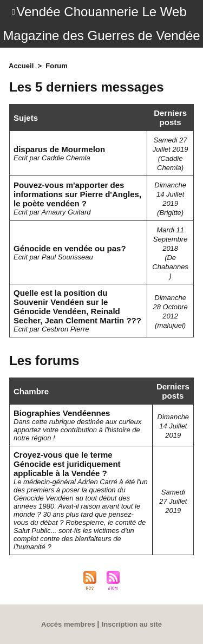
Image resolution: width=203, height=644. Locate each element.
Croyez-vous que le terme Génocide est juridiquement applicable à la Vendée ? (67, 464)
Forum (56, 66)
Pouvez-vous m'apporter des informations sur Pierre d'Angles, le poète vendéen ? (77, 194)
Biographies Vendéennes (62, 413)
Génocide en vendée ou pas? (70, 248)
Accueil (21, 66)
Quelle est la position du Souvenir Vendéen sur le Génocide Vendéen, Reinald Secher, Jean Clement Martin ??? (77, 307)
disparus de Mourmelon (59, 149)
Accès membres (68, 624)
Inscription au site (132, 624)
